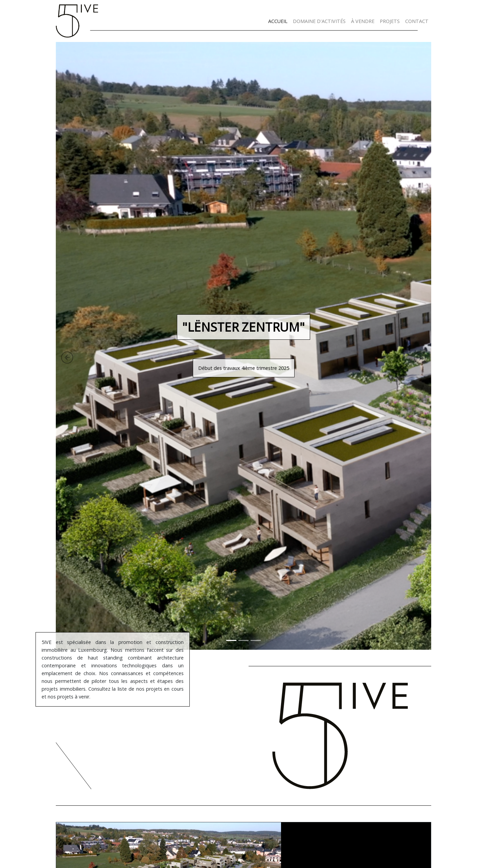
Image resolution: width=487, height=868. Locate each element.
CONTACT (417, 21)
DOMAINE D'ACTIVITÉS (319, 21)
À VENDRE (363, 21)
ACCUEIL (278, 21)
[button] (37, 346)
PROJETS (390, 21)
